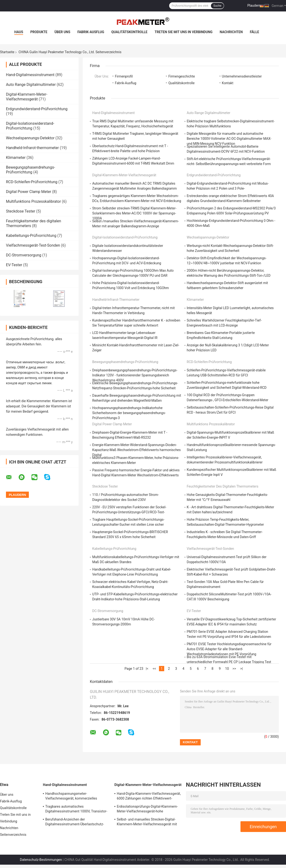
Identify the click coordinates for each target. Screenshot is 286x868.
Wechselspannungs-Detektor (30, 138)
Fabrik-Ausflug (91, 32)
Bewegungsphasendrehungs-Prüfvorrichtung (31, 170)
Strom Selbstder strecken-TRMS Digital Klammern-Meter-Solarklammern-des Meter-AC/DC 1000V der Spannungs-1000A (134, 213)
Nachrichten (231, 32)
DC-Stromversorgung (24, 255)
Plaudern (254, 5)
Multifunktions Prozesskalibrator (33, 201)
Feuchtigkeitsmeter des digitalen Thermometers (223, 486)
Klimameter (16, 158)
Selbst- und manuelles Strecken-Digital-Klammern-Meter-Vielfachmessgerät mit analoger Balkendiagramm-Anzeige (147, 822)
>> (234, 669)
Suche (217, 6)
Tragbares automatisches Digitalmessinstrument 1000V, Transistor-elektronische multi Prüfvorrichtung (76, 810)
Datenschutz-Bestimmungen (41, 860)
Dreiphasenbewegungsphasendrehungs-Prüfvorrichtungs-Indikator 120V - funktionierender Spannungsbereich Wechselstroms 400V (135, 375)
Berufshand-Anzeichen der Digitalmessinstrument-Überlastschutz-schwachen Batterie (75, 822)
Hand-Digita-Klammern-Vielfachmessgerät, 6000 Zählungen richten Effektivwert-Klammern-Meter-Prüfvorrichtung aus (149, 797)
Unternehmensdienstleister (242, 76)
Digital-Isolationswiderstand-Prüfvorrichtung (30, 126)
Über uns (62, 32)
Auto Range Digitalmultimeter (31, 85)
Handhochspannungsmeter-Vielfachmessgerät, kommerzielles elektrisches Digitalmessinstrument (72, 797)
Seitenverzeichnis (13, 835)
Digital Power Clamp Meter (29, 192)
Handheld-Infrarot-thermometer (32, 148)
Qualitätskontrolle (129, 32)
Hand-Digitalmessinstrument (30, 75)
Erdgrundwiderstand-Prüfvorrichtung (37, 109)
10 (227, 669)
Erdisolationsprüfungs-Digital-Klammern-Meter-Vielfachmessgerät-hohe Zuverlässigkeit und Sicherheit (147, 810)
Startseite (7, 52)
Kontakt (228, 83)
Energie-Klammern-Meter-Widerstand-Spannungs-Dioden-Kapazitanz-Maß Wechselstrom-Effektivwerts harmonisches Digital (136, 450)
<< (154, 669)
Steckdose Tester (21, 211)
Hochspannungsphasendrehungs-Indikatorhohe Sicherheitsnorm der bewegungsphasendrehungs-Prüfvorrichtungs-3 (129, 413)
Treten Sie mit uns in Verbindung (184, 32)
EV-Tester (14, 265)
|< (147, 669)
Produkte (39, 32)
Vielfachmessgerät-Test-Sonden (33, 245)
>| (242, 669)
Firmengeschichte (181, 76)
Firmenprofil (124, 76)
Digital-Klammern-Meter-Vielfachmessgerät (27, 97)
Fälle (254, 32)
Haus (19, 32)
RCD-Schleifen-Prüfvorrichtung (32, 182)
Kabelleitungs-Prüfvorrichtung (31, 236)
